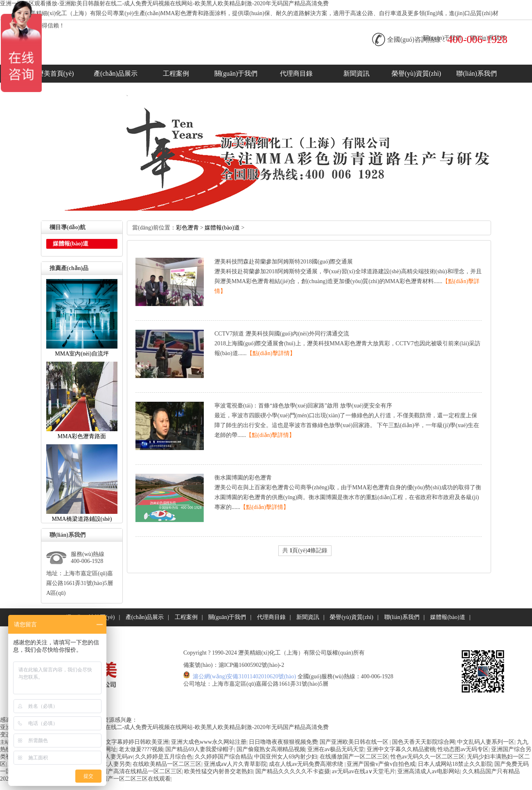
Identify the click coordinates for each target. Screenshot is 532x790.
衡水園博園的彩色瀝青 (243, 478)
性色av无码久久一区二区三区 (427, 757)
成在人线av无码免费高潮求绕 (307, 764)
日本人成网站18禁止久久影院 (455, 764)
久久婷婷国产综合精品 (223, 757)
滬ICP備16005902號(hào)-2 (251, 665)
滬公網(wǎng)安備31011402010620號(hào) (245, 676)
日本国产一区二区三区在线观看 (131, 779)
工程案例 (176, 73)
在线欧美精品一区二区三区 (167, 764)
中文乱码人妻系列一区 (486, 742)
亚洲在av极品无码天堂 (336, 749)
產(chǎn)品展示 (116, 73)
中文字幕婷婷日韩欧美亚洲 (134, 742)
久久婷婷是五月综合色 (164, 757)
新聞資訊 (356, 73)
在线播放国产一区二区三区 (354, 757)
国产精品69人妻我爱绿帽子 (200, 749)
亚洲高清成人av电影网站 (429, 771)
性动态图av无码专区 (463, 749)
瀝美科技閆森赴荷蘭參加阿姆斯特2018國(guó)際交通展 (284, 262)
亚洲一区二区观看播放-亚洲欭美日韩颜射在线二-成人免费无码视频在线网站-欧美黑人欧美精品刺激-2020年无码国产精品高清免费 (164, 3)
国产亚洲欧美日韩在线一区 (355, 742)
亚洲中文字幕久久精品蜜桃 (401, 749)
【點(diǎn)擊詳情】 (271, 353)
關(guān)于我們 (236, 73)
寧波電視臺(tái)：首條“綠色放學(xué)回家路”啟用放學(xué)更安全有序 (303, 406)
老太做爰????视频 (141, 749)
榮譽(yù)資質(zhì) (416, 73)
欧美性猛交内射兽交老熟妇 (219, 771)
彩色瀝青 (187, 228)
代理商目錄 (296, 73)
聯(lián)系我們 (477, 73)
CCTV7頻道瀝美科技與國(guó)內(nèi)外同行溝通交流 (282, 334)
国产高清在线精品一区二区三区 (142, 771)
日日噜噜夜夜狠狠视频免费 (283, 742)
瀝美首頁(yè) (56, 73)
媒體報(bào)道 (222, 228)
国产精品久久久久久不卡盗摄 (293, 771)
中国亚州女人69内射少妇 (286, 757)
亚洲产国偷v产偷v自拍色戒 (381, 764)
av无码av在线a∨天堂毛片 (364, 771)
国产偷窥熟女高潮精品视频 (271, 749)
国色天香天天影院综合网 (424, 742)
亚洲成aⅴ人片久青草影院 (235, 764)
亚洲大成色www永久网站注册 (209, 742)
